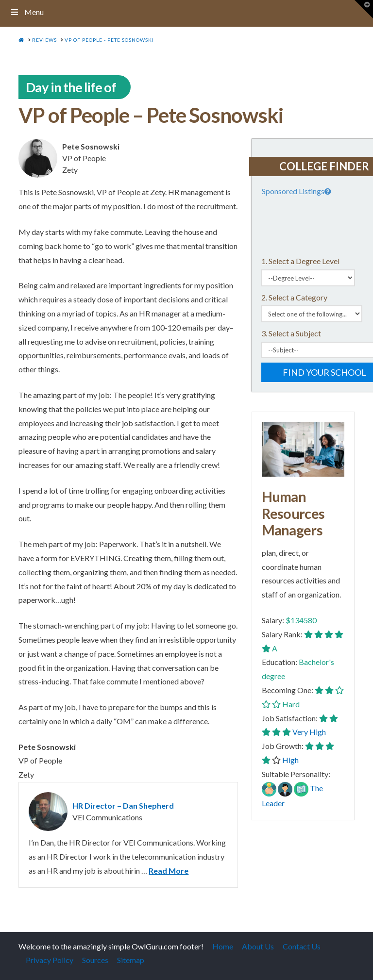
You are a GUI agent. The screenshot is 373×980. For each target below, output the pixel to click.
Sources (95, 960)
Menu (27, 12)
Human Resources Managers (293, 513)
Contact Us (302, 946)
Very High (309, 732)
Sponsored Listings (297, 191)
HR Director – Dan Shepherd (123, 806)
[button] (364, 9)
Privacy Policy (50, 960)
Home (223, 946)
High (290, 760)
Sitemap (131, 960)
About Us (258, 946)
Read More (169, 871)
